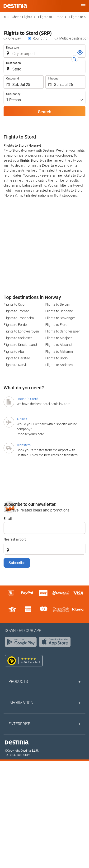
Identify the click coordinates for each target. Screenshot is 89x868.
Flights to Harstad (17, 358)
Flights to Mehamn (59, 352)
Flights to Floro (56, 325)
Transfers (24, 445)
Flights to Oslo (14, 304)
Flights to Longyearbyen (21, 331)
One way (15, 38)
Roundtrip (40, 38)
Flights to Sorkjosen (18, 338)
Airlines (22, 419)
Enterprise (19, 724)
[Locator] (80, 52)
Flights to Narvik (16, 365)
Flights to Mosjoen (59, 338)
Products (18, 682)
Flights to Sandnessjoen (63, 331)
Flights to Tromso (16, 311)
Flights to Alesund (59, 345)
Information (21, 703)
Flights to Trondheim (19, 318)
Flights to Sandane (59, 311)
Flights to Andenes (59, 365)
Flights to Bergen (58, 304)
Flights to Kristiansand (20, 345)
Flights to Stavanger (60, 318)
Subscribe (17, 563)
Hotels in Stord (27, 399)
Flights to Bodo (56, 358)
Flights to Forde (15, 325)
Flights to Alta (14, 352)
